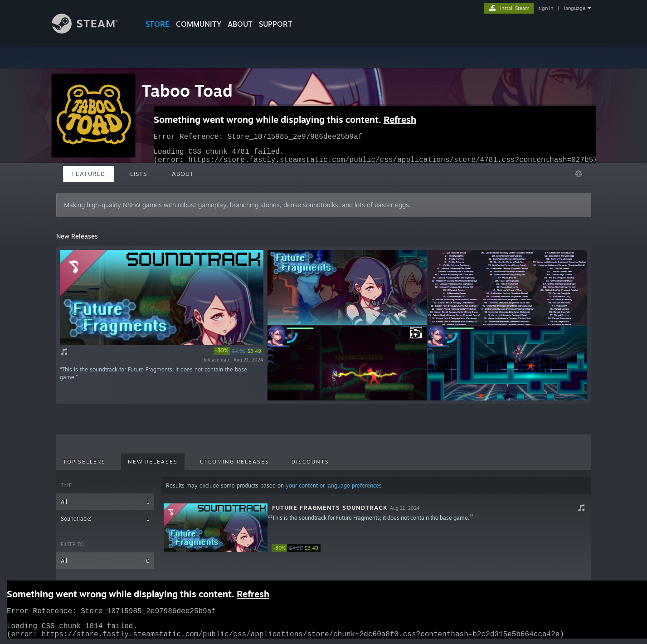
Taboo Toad (187, 90)
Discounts (310, 462)
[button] (376, 528)
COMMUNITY (199, 24)
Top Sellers (84, 462)
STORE (158, 24)
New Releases (153, 462)
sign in (546, 8)
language (575, 8)
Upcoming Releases (235, 462)
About (240, 24)
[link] (238, 351)
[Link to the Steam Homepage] (92, 31)
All (105, 502)
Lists (139, 174)
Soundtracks (105, 519)
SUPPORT (276, 24)
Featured (89, 174)
